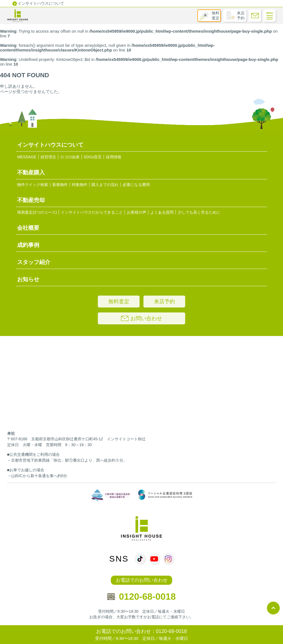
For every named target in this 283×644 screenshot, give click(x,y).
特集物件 (80, 185)
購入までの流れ (105, 185)
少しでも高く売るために (199, 212)
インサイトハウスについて (41, 3)
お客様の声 (137, 212)
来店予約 (241, 15)
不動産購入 (31, 172)
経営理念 (48, 157)
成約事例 (28, 245)
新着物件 (60, 185)
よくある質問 (162, 212)
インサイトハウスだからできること (92, 212)
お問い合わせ (141, 318)
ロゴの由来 (70, 157)
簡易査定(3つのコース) (37, 212)
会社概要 (28, 228)
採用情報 (114, 157)
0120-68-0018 (141, 597)
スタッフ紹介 (34, 262)
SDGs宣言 (93, 157)
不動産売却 (31, 200)
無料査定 (216, 15)
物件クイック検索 (33, 185)
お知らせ (28, 279)
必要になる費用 (136, 185)
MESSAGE (27, 157)
